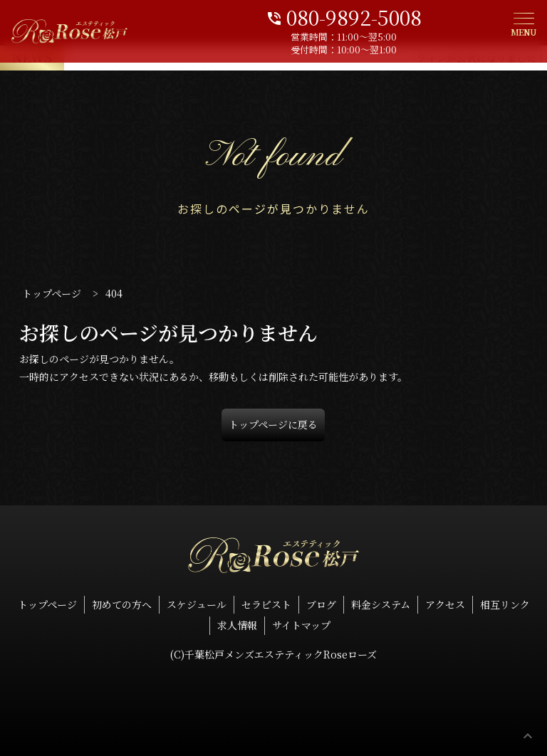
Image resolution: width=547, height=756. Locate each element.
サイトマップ (301, 625)
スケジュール (197, 604)
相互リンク (505, 604)
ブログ (321, 604)
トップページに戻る (273, 424)
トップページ (47, 604)
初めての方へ (122, 604)
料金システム (381, 604)
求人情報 (237, 625)
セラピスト (266, 604)
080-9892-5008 (401, 16)
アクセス (445, 604)
